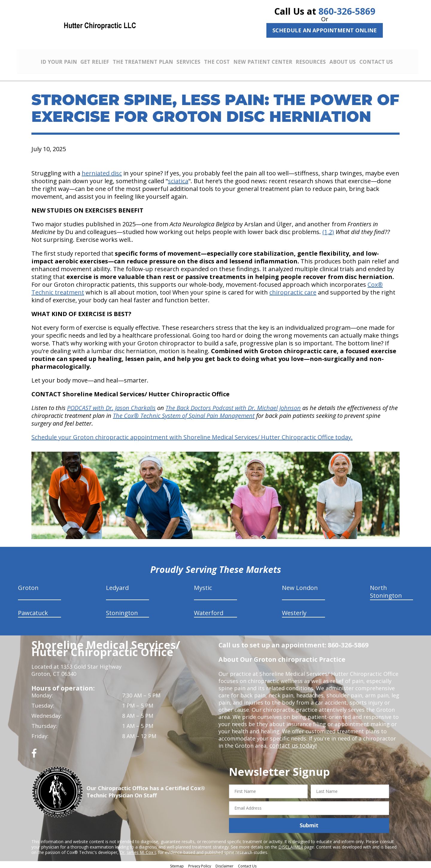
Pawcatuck (33, 611)
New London (300, 586)
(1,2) (328, 230)
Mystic (203, 586)
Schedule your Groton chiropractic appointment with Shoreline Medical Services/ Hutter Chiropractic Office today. (192, 435)
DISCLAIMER (291, 845)
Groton (28, 586)
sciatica (178, 179)
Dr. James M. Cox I (138, 850)
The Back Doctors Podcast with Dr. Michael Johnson (233, 406)
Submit (309, 823)
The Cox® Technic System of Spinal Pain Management (184, 413)
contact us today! (292, 743)
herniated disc (102, 171)
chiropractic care (293, 290)
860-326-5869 (347, 11)
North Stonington (386, 589)
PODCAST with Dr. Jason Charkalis (111, 406)
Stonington (122, 611)
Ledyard (117, 586)
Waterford (209, 611)
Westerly (294, 611)
